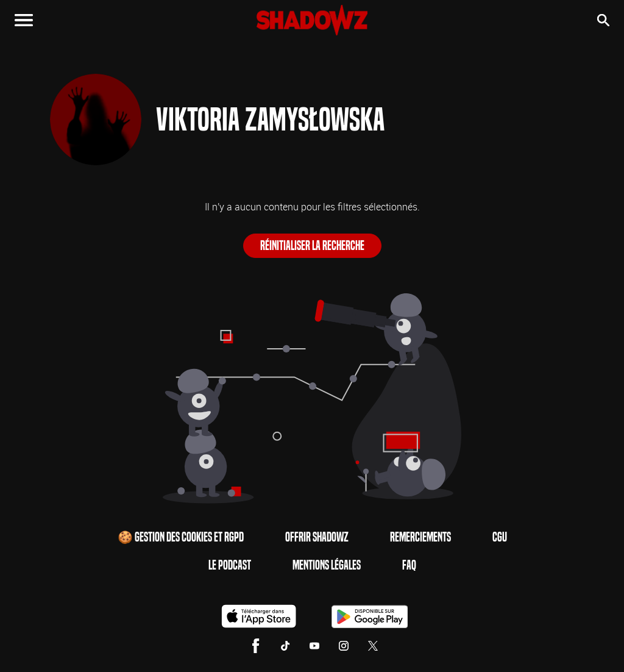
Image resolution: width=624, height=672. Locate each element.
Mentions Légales (327, 565)
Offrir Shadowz (317, 537)
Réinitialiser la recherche (312, 246)
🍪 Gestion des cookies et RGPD (181, 537)
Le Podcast (230, 565)
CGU (500, 537)
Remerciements (420, 537)
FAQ (409, 565)
